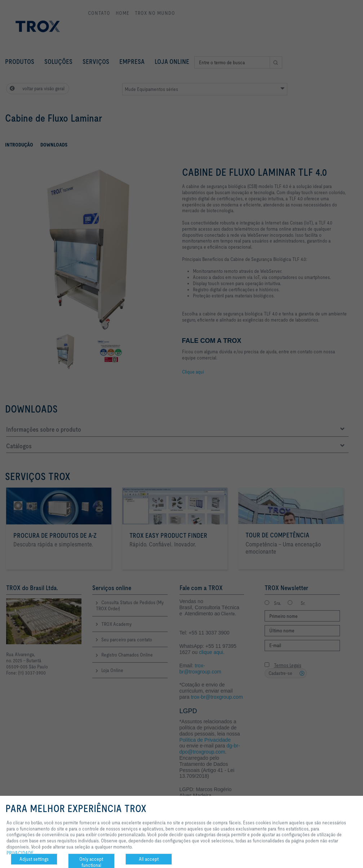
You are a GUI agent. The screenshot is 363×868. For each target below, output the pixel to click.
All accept (149, 859)
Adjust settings (34, 859)
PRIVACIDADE (20, 853)
